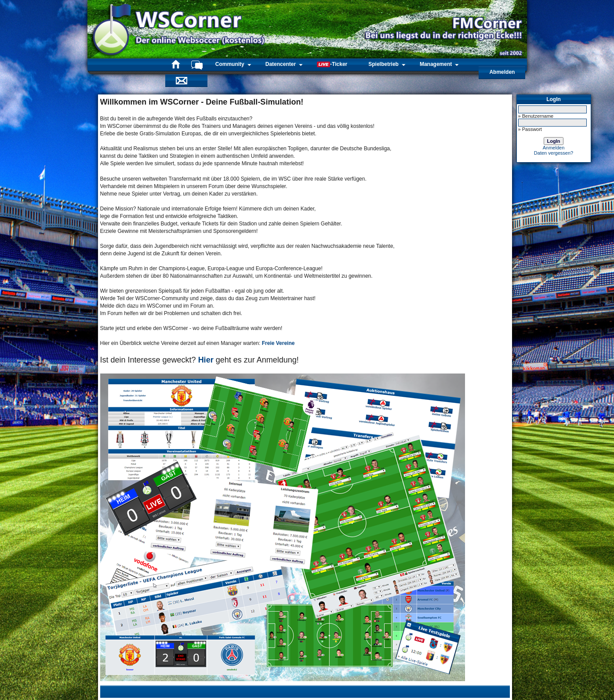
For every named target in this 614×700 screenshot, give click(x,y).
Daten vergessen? (554, 153)
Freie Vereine (278, 343)
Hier (206, 360)
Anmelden (554, 148)
